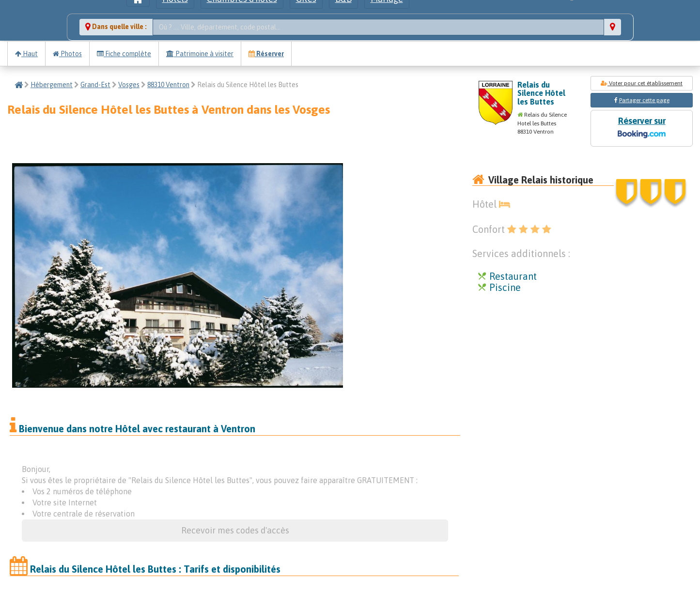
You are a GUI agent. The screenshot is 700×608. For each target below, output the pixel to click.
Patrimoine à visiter (200, 54)
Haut (26, 54)
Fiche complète (124, 54)
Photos (67, 54)
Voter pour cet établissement (642, 83)
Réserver (266, 54)
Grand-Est (95, 85)
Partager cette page (644, 100)
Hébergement (52, 85)
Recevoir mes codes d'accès (235, 530)
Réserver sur (641, 129)
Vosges (129, 85)
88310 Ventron (168, 85)
